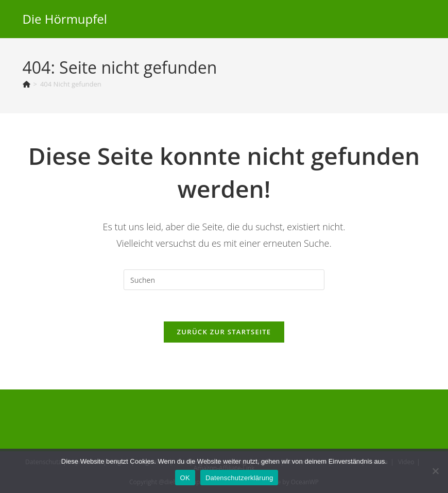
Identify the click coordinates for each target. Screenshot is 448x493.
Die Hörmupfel (65, 19)
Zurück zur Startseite (224, 332)
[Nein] (435, 471)
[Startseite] (27, 84)
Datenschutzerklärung (239, 478)
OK (185, 478)
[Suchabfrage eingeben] (224, 280)
